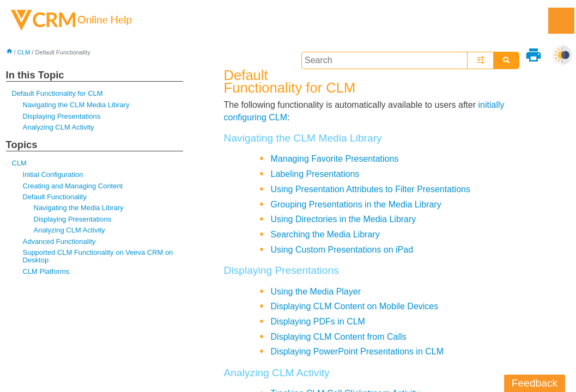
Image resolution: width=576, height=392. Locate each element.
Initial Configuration (53, 174)
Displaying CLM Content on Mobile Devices (355, 306)
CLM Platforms (46, 271)
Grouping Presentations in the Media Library (356, 204)
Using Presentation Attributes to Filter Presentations (371, 189)
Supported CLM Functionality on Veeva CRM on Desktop (98, 256)
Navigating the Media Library (79, 208)
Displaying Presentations (62, 116)
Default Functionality (55, 197)
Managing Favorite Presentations (335, 159)
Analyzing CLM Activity (59, 127)
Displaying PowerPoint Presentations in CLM (357, 351)
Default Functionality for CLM (57, 93)
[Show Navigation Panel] (561, 21)
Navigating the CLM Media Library (76, 105)
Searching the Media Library (325, 234)
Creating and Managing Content (73, 186)
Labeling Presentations (315, 174)
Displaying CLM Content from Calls (339, 337)
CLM (24, 52)
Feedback (535, 383)
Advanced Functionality (59, 241)
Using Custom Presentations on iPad (342, 250)
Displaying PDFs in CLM (318, 321)
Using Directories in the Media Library (344, 219)
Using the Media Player (316, 292)
